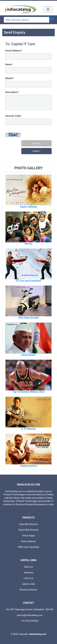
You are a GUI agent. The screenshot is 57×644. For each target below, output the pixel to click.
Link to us (29, 578)
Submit (36, 151)
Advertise (28, 573)
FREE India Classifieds (29, 547)
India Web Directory (28, 524)
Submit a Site (28, 584)
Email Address (14, 51)
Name (9, 64)
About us (28, 567)
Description (12, 92)
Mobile (10, 78)
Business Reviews (28, 590)
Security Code (13, 116)
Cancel (37, 143)
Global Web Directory (29, 530)
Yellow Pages (28, 536)
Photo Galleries (28, 541)
